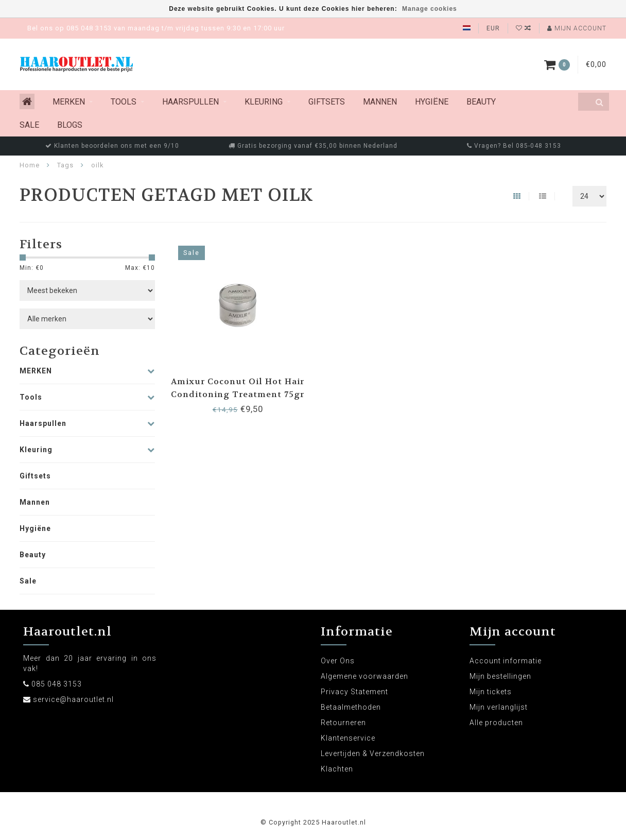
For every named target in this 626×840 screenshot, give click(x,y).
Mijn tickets (491, 692)
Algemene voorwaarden (364, 676)
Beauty (481, 102)
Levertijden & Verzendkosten (373, 753)
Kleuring (264, 102)
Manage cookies (430, 9)
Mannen (380, 102)
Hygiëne (432, 102)
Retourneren (343, 723)
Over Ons (338, 661)
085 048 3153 (57, 684)
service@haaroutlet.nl (73, 699)
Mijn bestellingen (500, 676)
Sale (29, 125)
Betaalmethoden (351, 707)
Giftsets (327, 102)
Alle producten (496, 723)
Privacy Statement (354, 692)
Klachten (337, 769)
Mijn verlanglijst (499, 707)
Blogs (70, 125)
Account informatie (506, 661)
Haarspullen (190, 102)
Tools (124, 102)
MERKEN (69, 102)
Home (30, 165)
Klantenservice (348, 738)
